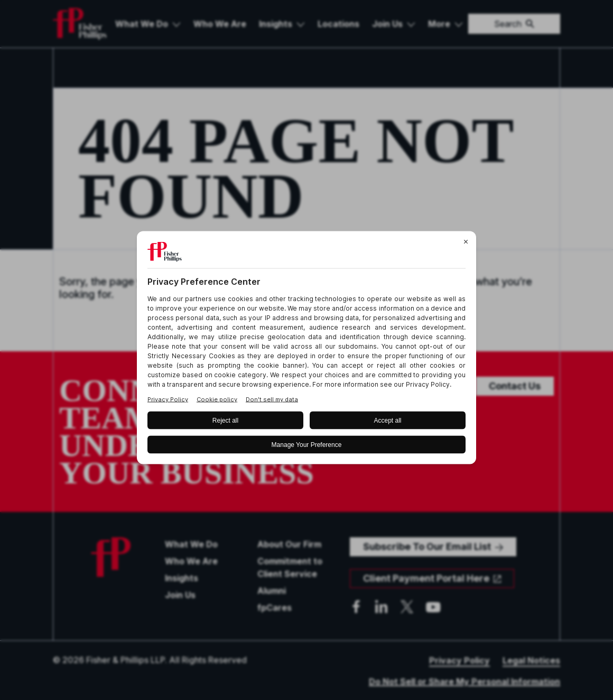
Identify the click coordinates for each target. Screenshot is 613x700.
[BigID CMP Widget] (306, 350)
